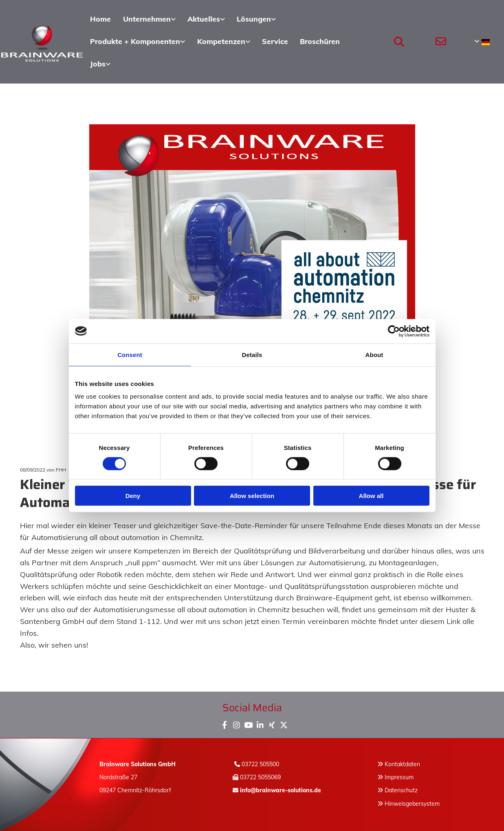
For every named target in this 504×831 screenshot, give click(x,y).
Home (100, 19)
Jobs (97, 63)
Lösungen (253, 19)
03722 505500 (260, 763)
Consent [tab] (130, 354)
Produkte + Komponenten (135, 41)
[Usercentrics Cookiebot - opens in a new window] (394, 331)
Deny (133, 496)
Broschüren (319, 41)
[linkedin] (260, 723)
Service (275, 41)
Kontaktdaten (402, 763)
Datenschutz (401, 790)
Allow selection (252, 496)
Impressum (399, 777)
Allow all (371, 496)
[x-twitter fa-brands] (284, 723)
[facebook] (225, 723)
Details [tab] (252, 354)
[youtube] (248, 723)
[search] (399, 42)
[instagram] (237, 723)
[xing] (272, 723)
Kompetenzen (221, 41)
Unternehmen (146, 19)
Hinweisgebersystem (412, 803)
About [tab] (374, 354)
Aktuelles (203, 19)
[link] (148, 19)
